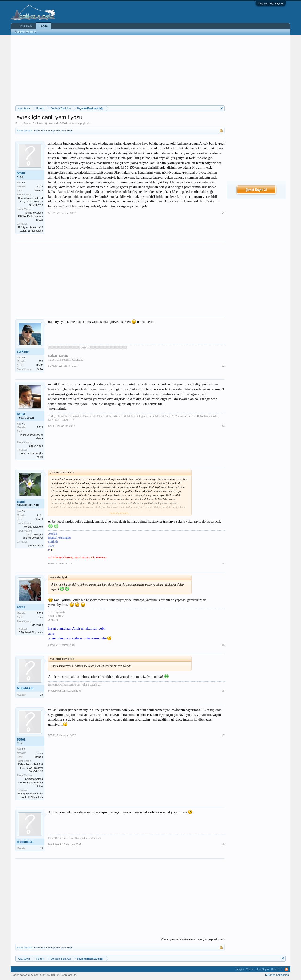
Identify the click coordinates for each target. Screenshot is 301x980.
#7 (223, 735)
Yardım (250, 969)
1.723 (40, 613)
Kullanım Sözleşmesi (277, 975)
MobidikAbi (25, 688)
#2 (223, 366)
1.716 (40, 427)
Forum (44, 26)
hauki (21, 414)
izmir (40, 617)
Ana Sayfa (26, 26)
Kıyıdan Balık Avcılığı (35, 123)
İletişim (240, 969)
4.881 (40, 515)
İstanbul (39, 191)
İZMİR (40, 365)
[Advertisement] (120, 70)
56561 (64, 123)
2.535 (40, 187)
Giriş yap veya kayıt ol (271, 4)
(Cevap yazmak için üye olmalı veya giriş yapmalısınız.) (193, 939)
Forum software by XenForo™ (44, 975)
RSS (286, 969)
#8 (223, 844)
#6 (223, 691)
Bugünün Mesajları (26, 32)
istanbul (39, 519)
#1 (223, 213)
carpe (21, 607)
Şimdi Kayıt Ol (256, 190)
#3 (223, 426)
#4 (223, 563)
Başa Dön (277, 969)
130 (41, 361)
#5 (223, 645)
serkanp (23, 351)
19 (42, 695)
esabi (21, 502)
